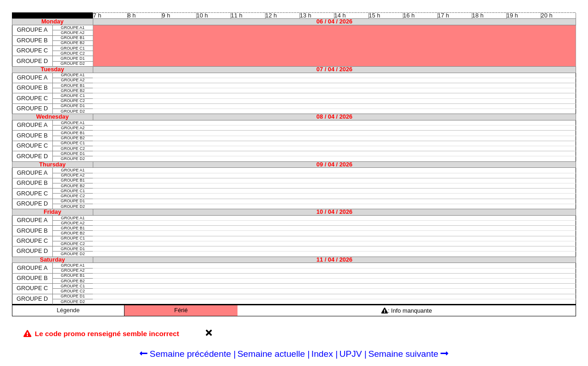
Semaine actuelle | (274, 354)
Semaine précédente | (188, 354)
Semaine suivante (409, 354)
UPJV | (353, 354)
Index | (325, 354)
